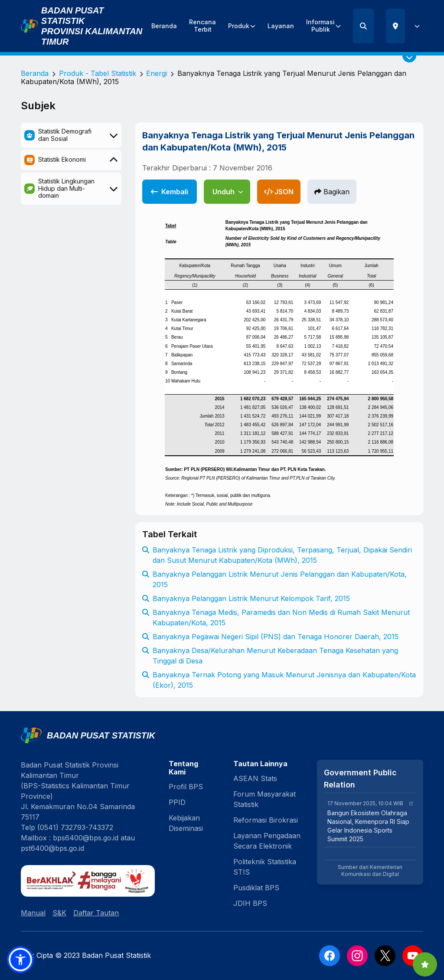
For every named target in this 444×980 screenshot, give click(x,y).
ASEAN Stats (255, 778)
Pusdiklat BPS (256, 888)
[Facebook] (330, 956)
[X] (385, 956)
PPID (177, 802)
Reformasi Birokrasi (266, 820)
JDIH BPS (250, 903)
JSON (279, 192)
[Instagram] (357, 956)
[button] (20, 960)
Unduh (228, 192)
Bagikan (332, 192)
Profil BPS (186, 787)
